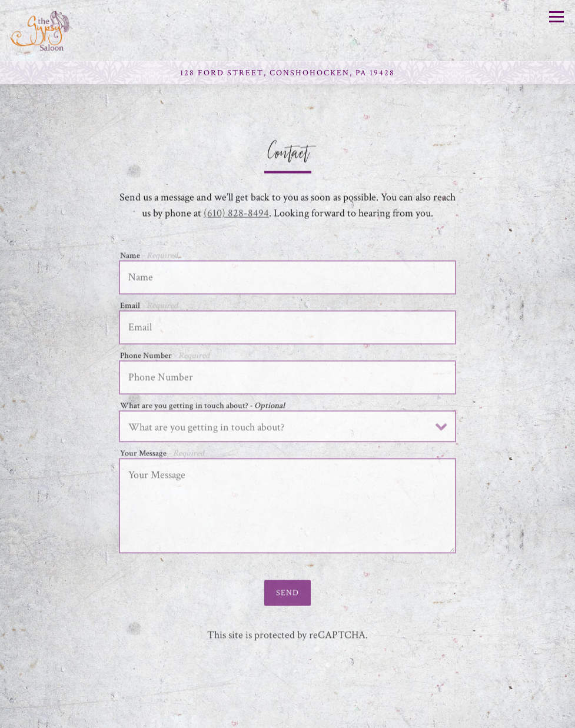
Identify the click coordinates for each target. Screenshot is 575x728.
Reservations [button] (288, 715)
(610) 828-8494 (236, 214)
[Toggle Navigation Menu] (556, 17)
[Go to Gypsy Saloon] (287, 73)
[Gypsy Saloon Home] (51, 31)
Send (287, 595)
